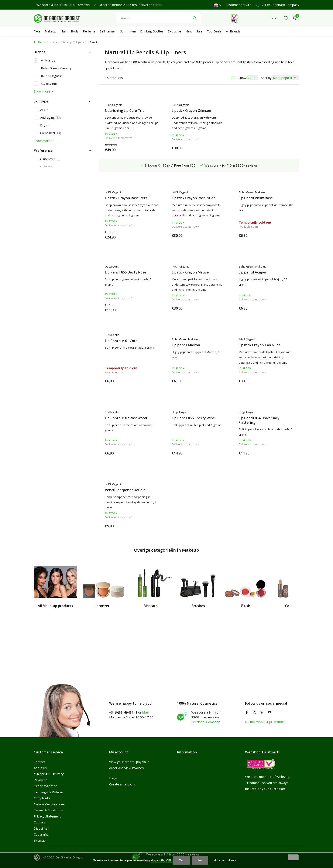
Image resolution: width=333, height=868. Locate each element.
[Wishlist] (286, 18)
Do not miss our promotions (266, 722)
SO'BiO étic (46, 84)
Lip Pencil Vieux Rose (189, 185)
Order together (45, 786)
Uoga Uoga (246, 179)
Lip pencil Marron (119, 344)
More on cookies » (225, 860)
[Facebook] (247, 712)
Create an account (122, 784)
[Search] (158, 18)
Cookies (40, 822)
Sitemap (40, 840)
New (189, 31)
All (42, 110)
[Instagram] (254, 712)
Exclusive (174, 31)
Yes (181, 860)
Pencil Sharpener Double (259, 417)
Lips (80, 42)
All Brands (233, 31)
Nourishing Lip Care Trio (125, 111)
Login (113, 778)
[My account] (275, 18)
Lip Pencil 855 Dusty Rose (259, 185)
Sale (199, 31)
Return (41, 42)
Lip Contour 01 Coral (255, 267)
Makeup (51, 31)
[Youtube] (270, 712)
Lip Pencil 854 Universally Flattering (192, 419)
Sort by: (267, 78)
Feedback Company (285, 5)
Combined (47, 133)
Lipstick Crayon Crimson (191, 111)
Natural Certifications (49, 804)
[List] (233, 78)
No (200, 860)
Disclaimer (41, 828)
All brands (44, 60)
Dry (43, 125)
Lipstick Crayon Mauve (123, 271)
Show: (243, 78)
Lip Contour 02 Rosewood (260, 344)
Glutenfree (47, 159)
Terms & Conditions (48, 810)
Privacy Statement (47, 816)
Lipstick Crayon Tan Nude (193, 344)
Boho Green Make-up (53, 68)
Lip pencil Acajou (186, 271)
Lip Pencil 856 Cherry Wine (126, 417)
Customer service (238, 5)
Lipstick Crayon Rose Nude (127, 185)
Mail (145, 712)
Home (55, 42)
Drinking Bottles (152, 31)
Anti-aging (47, 117)
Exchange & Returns (49, 792)
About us (40, 768)
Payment (40, 780)
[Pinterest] (262, 712)
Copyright (41, 834)
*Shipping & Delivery (49, 774)
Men (133, 31)
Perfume (89, 31)
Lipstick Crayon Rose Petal (260, 111)
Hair (64, 31)
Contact (39, 762)
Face (37, 31)
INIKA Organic (48, 76)
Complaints (42, 798)
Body (75, 31)
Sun (123, 31)
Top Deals (214, 31)
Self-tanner (108, 31)
